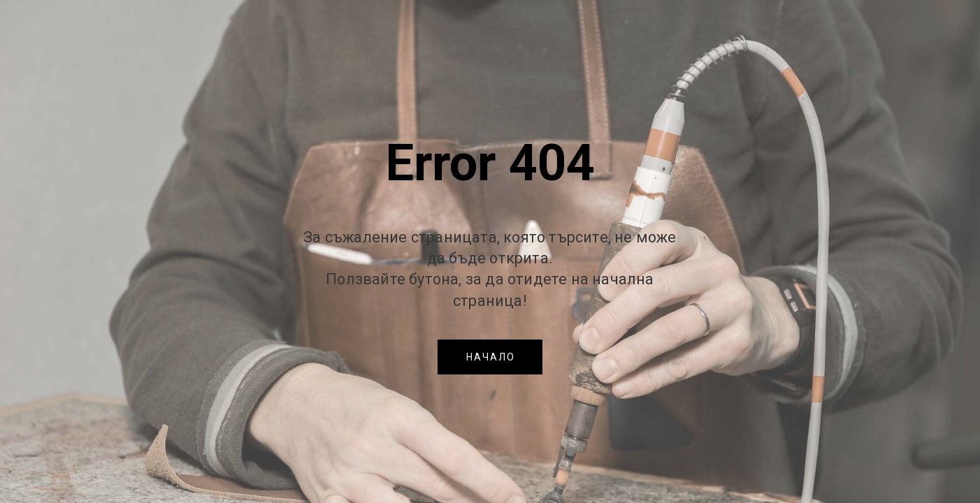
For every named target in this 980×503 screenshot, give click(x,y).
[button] (490, 357)
